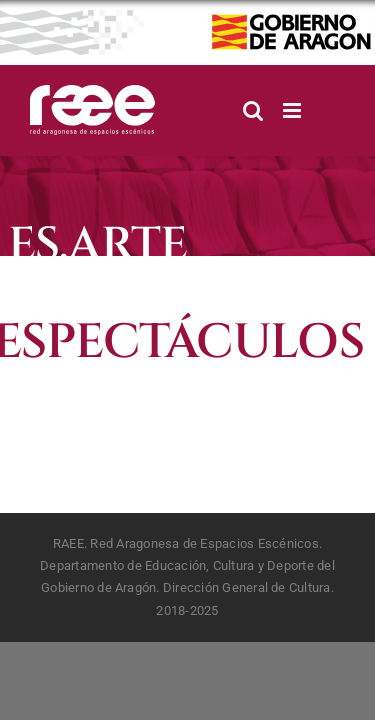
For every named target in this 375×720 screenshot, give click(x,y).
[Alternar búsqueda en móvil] (253, 110)
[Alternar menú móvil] (293, 110)
